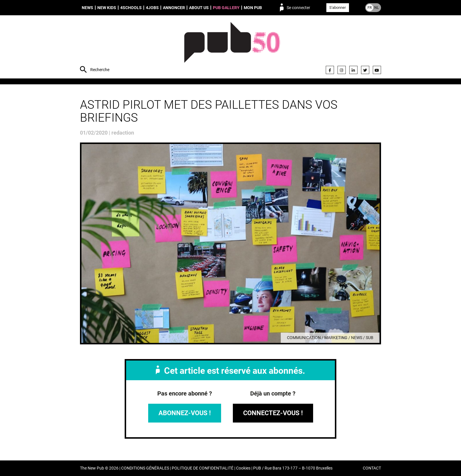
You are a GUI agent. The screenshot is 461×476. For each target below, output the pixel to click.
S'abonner (338, 7)
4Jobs (152, 8)
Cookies (243, 468)
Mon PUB (253, 8)
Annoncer (174, 8)
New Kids (107, 8)
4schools (131, 8)
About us (199, 8)
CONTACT (372, 468)
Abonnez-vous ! (185, 413)
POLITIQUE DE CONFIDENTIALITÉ (203, 468)
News (87, 8)
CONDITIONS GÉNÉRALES (145, 468)
